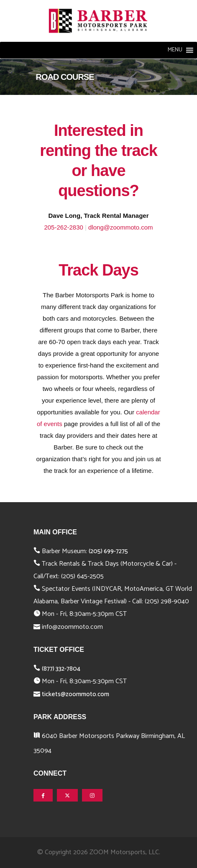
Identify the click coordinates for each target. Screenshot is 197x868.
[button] (175, 50)
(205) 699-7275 (108, 551)
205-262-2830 (63, 227)
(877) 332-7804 (61, 669)
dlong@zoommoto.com (120, 227)
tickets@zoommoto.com (75, 694)
